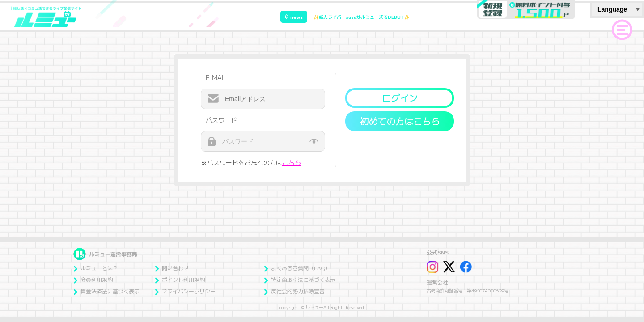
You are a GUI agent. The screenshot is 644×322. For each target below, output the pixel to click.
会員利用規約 (93, 279)
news (294, 17)
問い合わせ (172, 268)
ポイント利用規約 (180, 279)
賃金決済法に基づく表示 (106, 291)
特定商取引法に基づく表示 (300, 279)
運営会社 (437, 282)
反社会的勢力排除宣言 (294, 291)
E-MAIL (216, 77)
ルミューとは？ (96, 268)
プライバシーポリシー (185, 291)
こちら (292, 162)
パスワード (221, 120)
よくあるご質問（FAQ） (297, 268)
